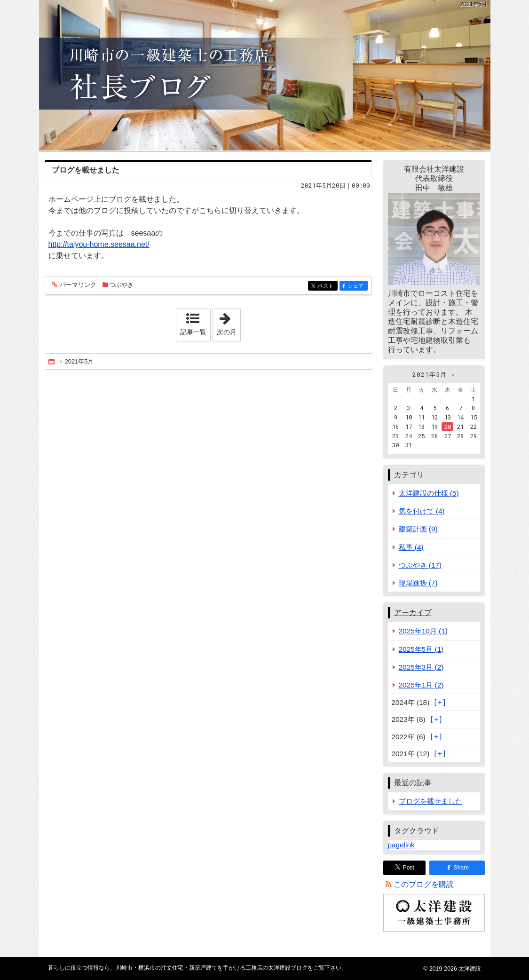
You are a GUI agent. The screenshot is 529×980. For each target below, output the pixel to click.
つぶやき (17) (420, 565)
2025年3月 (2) (421, 667)
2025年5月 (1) (421, 649)
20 (448, 427)
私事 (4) (411, 547)
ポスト (327, 287)
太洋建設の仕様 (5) (429, 493)
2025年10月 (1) (423, 631)
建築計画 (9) (418, 529)
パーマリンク (77, 285)
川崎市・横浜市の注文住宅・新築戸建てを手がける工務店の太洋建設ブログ (265, 75)
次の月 (229, 322)
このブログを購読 (424, 884)
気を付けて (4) (422, 511)
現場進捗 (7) (418, 583)
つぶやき (121, 285)
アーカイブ (413, 612)
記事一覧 (193, 332)
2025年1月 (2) (421, 685)
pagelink (401, 845)
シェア (357, 287)
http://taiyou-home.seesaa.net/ (99, 244)
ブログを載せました (86, 170)
